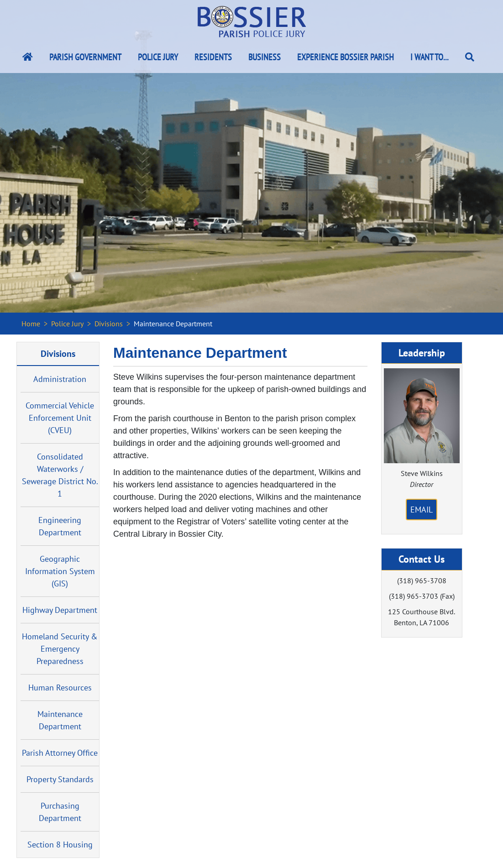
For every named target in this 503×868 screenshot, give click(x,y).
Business (265, 57)
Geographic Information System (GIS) (60, 571)
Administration (60, 379)
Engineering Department (60, 526)
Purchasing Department (60, 812)
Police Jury (158, 57)
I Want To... (430, 57)
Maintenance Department (60, 720)
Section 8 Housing (60, 844)
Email (422, 510)
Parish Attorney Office (60, 753)
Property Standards (60, 779)
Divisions (109, 324)
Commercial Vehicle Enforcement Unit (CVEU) (60, 418)
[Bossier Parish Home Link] (28, 57)
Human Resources (60, 688)
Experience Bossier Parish (346, 57)
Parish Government (85, 57)
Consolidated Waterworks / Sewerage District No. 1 (60, 475)
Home (31, 324)
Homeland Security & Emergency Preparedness (60, 649)
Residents (213, 57)
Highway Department (60, 610)
